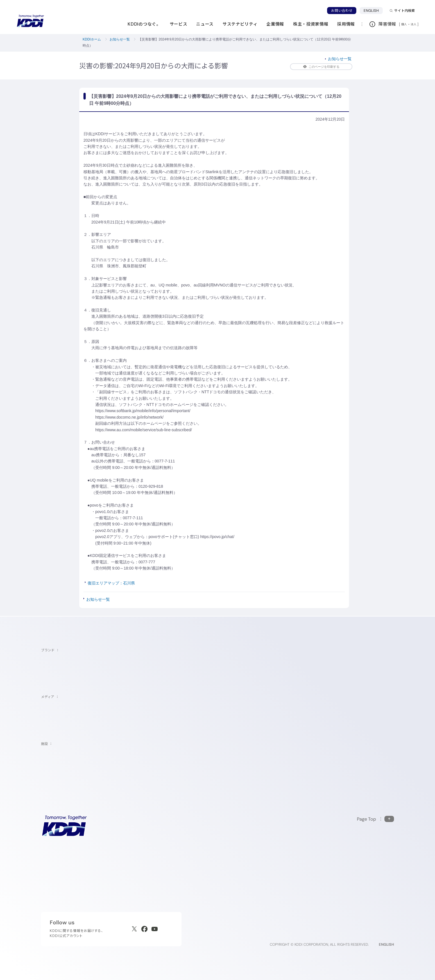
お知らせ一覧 (120, 39)
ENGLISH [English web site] (386, 944)
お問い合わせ (342, 11)
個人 (404, 24)
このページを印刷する (321, 67)
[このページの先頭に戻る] (375, 819)
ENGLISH (371, 11)
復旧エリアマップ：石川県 (111, 583)
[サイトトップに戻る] (30, 21)
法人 (414, 24)
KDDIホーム (92, 39)
